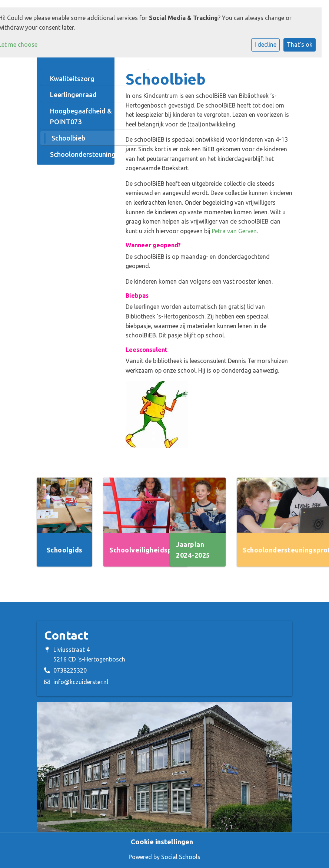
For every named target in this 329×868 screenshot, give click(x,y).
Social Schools (181, 857)
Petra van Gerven (234, 231)
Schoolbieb (68, 138)
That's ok (300, 44)
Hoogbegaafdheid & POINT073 (81, 116)
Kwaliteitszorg (72, 79)
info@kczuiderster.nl (81, 682)
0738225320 (70, 670)
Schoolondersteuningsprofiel (95, 154)
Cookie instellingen (162, 842)
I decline (265, 44)
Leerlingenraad (73, 95)
